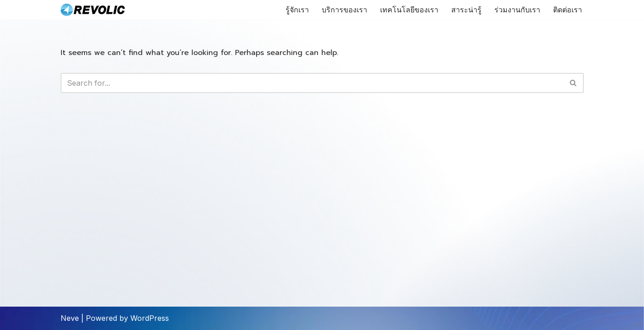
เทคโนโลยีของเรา (409, 10)
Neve (70, 318)
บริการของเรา (344, 10)
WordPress (150, 318)
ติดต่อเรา (568, 10)
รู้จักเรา (297, 10)
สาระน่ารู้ (466, 10)
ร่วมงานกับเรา (517, 10)
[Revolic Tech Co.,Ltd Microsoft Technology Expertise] (93, 10)
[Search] (312, 83)
